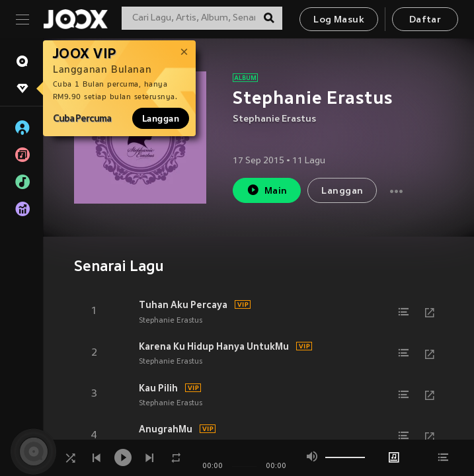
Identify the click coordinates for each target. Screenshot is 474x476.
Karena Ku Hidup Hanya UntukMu (214, 346)
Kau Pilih (158, 388)
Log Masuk (339, 20)
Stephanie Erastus (274, 119)
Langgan (161, 118)
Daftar (425, 20)
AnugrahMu (166, 429)
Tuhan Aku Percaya (183, 305)
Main (267, 190)
